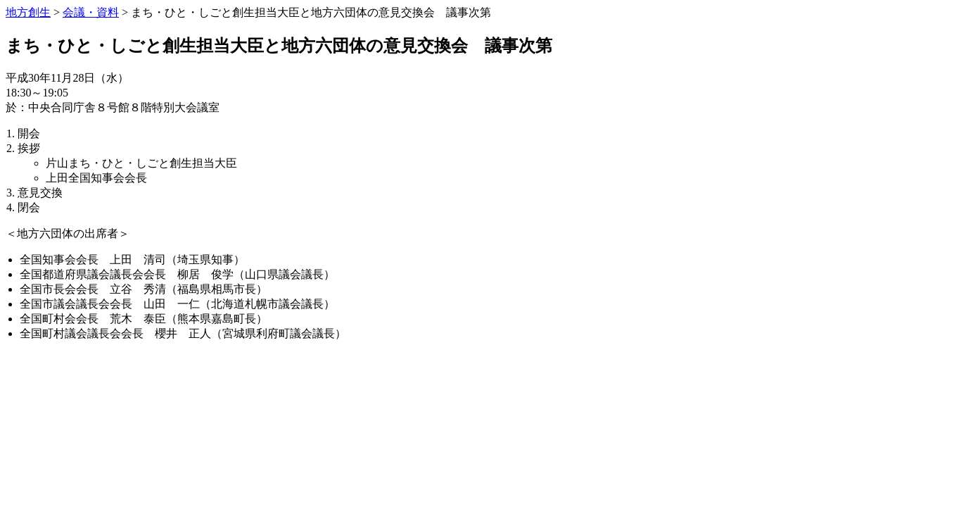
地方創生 (28, 12)
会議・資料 (91, 12)
